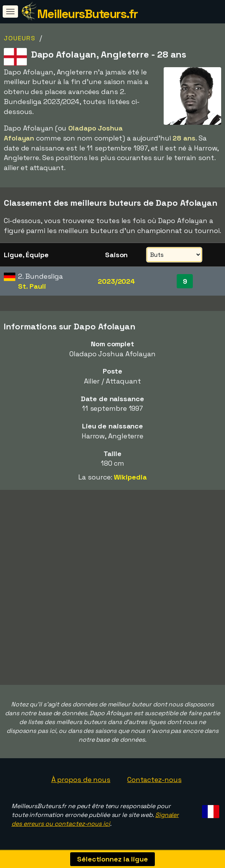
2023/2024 (116, 281)
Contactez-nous (154, 780)
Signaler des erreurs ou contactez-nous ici (95, 819)
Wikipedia (130, 477)
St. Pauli (32, 286)
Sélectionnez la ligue (112, 859)
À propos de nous (81, 780)
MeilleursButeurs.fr (87, 14)
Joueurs (20, 38)
